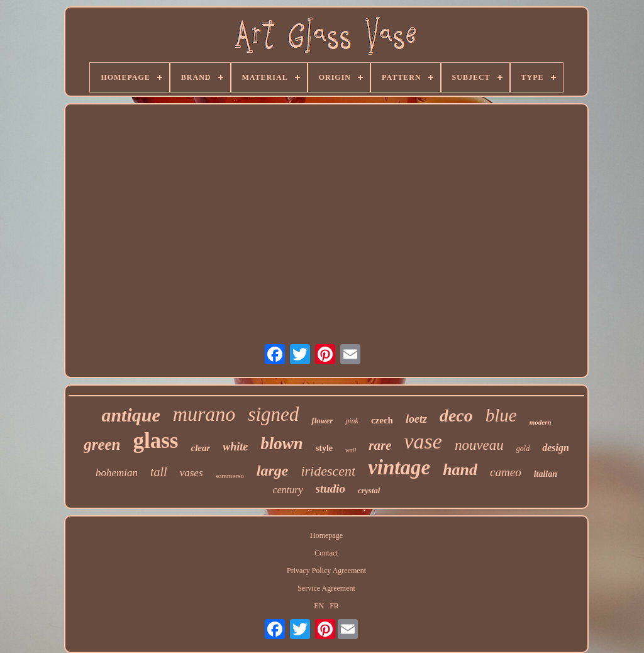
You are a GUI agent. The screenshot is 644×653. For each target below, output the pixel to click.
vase (423, 441)
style (324, 448)
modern (541, 422)
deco (456, 416)
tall (159, 472)
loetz (416, 419)
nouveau (479, 445)
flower (322, 421)
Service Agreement (326, 588)
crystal (369, 490)
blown (282, 444)
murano (204, 414)
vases (192, 473)
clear (200, 448)
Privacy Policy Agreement (326, 571)
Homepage (326, 535)
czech (382, 420)
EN (319, 606)
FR (334, 606)
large (273, 471)
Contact (326, 553)
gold (523, 449)
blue (501, 415)
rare (380, 445)
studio (331, 488)
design (556, 448)
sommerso (230, 476)
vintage (399, 467)
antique (130, 415)
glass (156, 441)
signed (273, 414)
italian (546, 474)
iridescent (328, 471)
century (288, 490)
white (235, 447)
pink (352, 421)
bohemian (117, 473)
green (102, 444)
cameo (506, 472)
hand (460, 470)
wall (351, 450)
